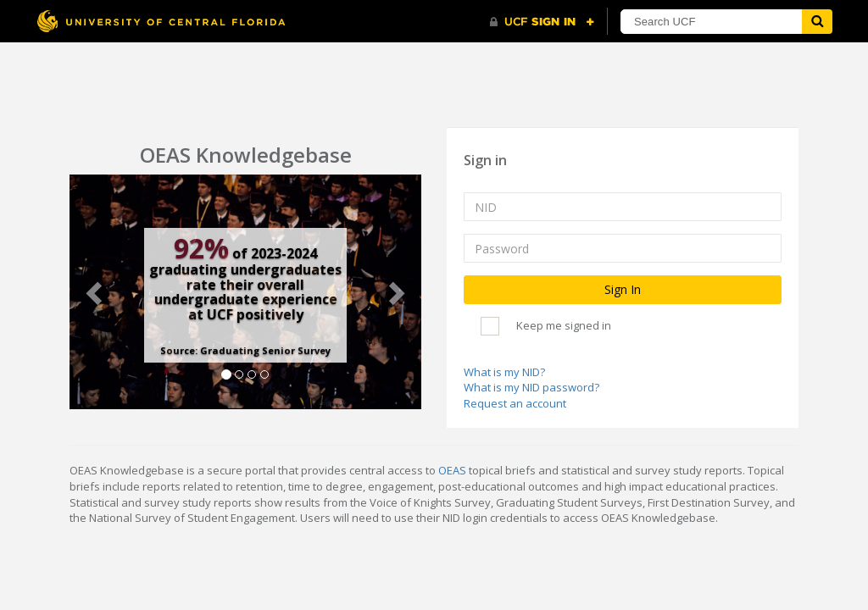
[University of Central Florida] (161, 21)
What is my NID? (504, 372)
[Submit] (817, 22)
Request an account (515, 403)
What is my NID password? (531, 387)
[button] (96, 292)
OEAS (452, 470)
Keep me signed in (564, 325)
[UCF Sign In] (542, 22)
